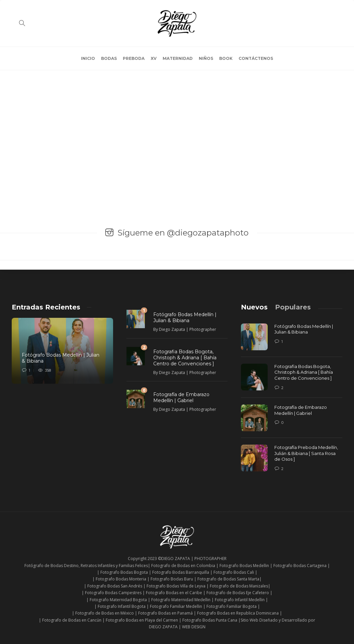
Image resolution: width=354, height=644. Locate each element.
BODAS (109, 58)
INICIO (88, 58)
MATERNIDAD (178, 58)
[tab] (254, 307)
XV (154, 58)
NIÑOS (206, 58)
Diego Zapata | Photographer (188, 329)
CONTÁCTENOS (256, 58)
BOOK (226, 58)
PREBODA (134, 58)
